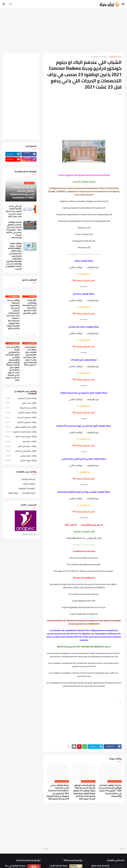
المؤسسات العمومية (99, 57)
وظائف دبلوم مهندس (21, 456)
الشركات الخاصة (29, 484)
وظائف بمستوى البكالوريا (21, 422)
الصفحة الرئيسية (116, 57)
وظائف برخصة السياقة (21, 408)
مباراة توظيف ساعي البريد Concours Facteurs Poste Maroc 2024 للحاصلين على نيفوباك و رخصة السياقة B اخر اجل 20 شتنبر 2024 (58, 792)
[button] (123, 4)
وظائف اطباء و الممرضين (21, 398)
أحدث (121, 849)
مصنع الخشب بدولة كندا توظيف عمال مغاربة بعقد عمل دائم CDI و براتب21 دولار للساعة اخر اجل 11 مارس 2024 (30, 356)
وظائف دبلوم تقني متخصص (21, 451)
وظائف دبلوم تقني (21, 441)
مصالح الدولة (13, 493)
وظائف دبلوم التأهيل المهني (21, 427)
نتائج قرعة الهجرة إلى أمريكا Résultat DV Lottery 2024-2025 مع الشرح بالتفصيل (30, 307)
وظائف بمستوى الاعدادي (21, 417)
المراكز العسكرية (29, 493)
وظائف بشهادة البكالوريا (21, 413)
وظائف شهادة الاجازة (21, 460)
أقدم (47, 849)
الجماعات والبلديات (28, 479)
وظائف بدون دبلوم (21, 403)
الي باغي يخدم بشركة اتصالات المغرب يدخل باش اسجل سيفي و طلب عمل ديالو (14, 211)
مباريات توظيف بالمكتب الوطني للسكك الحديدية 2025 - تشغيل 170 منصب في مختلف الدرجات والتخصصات (110, 791)
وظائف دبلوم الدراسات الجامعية (21, 432)
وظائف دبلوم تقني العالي (21, 446)
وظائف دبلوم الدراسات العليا (21, 436)
